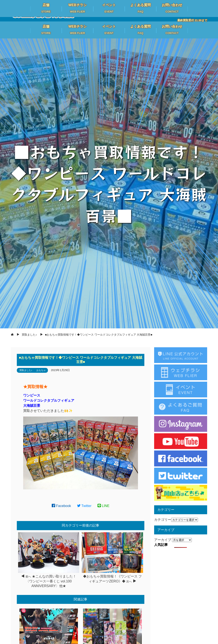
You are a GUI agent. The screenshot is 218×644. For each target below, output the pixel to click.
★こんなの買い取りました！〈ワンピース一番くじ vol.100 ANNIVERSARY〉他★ (51, 581)
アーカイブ (163, 540)
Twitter (84, 506)
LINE (103, 506)
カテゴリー (163, 520)
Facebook (61, 506)
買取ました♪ (26, 370)
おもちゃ (41, 370)
